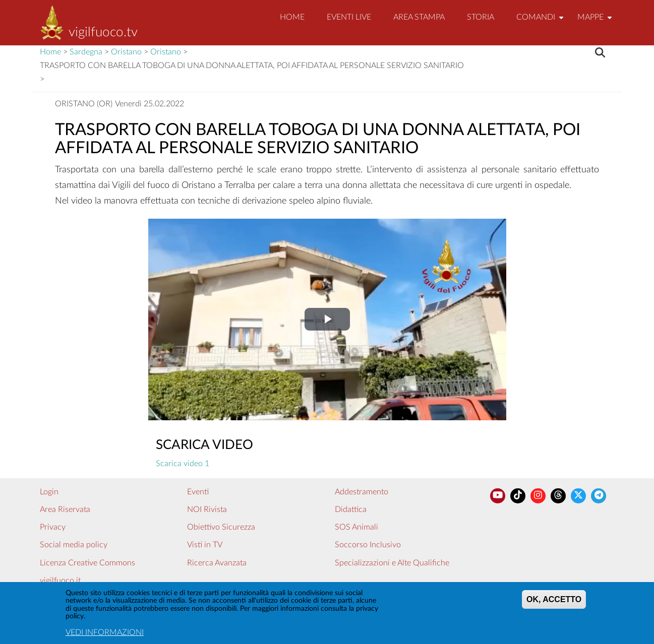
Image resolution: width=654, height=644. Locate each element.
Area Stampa (419, 17)
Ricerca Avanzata (217, 563)
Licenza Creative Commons (87, 563)
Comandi (541, 21)
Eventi (198, 492)
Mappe (596, 21)
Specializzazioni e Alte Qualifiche (392, 563)
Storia (481, 17)
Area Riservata (65, 509)
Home (292, 17)
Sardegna (86, 52)
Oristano (126, 52)
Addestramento (362, 492)
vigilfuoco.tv (103, 32)
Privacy (53, 527)
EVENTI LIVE (349, 17)
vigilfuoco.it (60, 581)
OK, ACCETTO (554, 600)
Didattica (351, 509)
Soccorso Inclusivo (368, 545)
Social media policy (74, 545)
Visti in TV (205, 545)
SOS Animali (356, 527)
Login (49, 492)
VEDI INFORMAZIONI (105, 632)
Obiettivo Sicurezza (221, 527)
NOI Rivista (207, 509)
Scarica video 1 (183, 464)
